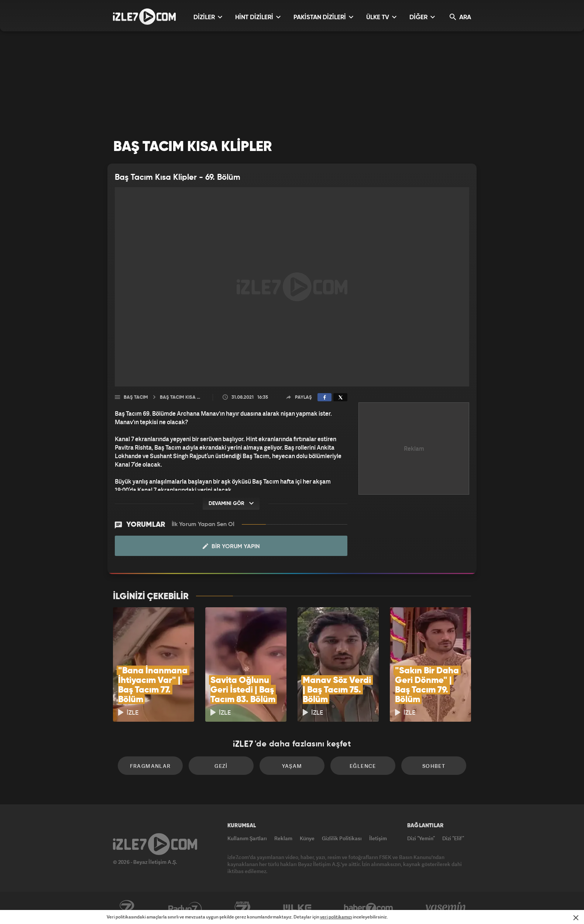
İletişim (378, 838)
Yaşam (292, 766)
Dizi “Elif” (453, 838)
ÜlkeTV (297, 908)
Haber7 (369, 908)
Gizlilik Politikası (342, 838)
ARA (460, 17)
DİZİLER (208, 17)
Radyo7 (185, 908)
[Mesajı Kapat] (576, 918)
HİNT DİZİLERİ (258, 17)
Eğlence (363, 766)
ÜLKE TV (381, 17)
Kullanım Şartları (247, 838)
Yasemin (446, 908)
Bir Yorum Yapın (231, 546)
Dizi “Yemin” (421, 838)
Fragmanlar (150, 766)
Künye (307, 838)
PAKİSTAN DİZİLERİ (323, 17)
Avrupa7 (243, 908)
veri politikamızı (336, 917)
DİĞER (422, 17)
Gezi (221, 766)
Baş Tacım (136, 397)
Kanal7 (127, 908)
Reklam (283, 838)
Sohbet (434, 766)
